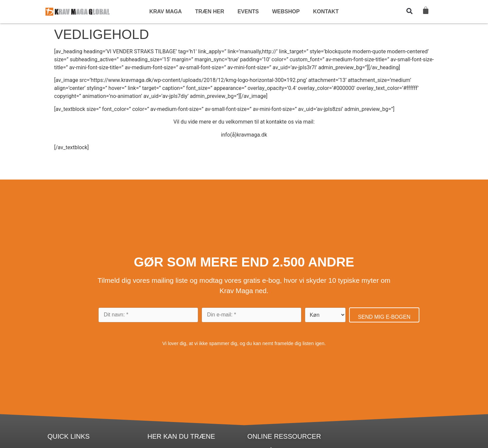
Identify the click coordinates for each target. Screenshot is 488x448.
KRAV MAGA (165, 11)
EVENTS (248, 11)
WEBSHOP (286, 11)
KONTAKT (326, 11)
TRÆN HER (210, 11)
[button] (409, 11)
